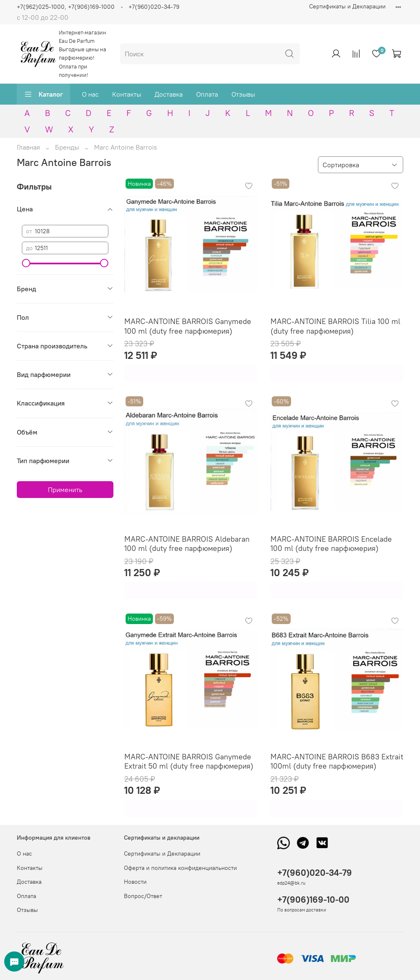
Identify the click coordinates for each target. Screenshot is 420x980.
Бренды (67, 147)
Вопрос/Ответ (143, 896)
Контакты (127, 94)
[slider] (26, 263)
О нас (90, 94)
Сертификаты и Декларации (347, 6)
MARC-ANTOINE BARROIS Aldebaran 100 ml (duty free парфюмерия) (187, 544)
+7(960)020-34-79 (154, 7)
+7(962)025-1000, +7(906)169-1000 (66, 7)
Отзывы (243, 94)
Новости (135, 882)
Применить (65, 490)
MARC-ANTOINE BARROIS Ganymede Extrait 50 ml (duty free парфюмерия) (189, 761)
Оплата (207, 94)
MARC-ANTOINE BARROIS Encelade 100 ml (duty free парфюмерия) (331, 544)
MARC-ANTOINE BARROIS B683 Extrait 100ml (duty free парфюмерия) (337, 761)
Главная (28, 147)
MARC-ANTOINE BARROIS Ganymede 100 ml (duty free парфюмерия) (188, 326)
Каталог (43, 94)
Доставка (169, 94)
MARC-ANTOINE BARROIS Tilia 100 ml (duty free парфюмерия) (335, 326)
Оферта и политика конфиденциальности (180, 868)
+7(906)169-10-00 (313, 900)
